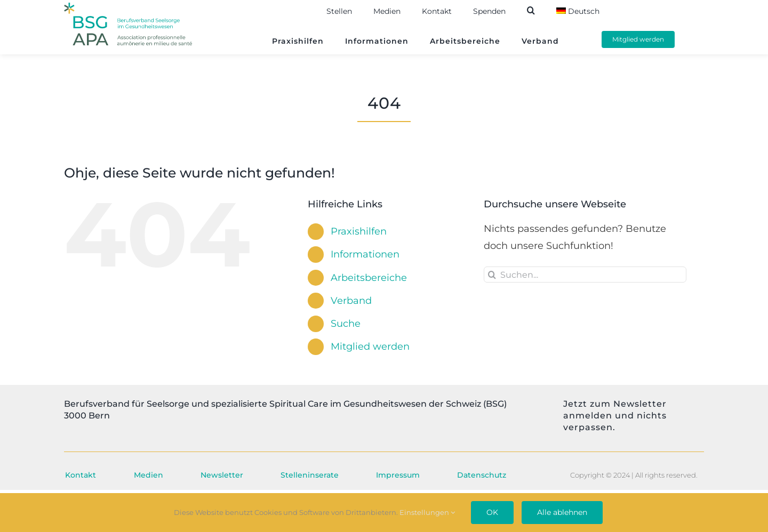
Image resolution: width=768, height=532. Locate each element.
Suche (346, 324)
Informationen (365, 254)
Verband (351, 301)
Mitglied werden (370, 346)
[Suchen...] (585, 275)
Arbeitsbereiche (369, 278)
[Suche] (492, 275)
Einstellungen (427, 512)
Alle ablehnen (562, 512)
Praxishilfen (359, 231)
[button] (542, 10)
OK (492, 512)
